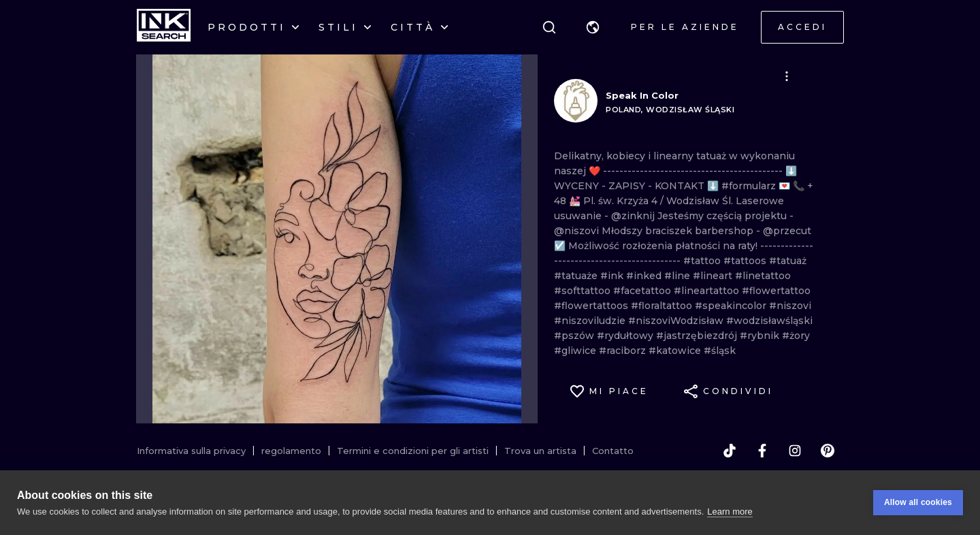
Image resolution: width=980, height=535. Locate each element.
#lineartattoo (708, 291)
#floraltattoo (663, 306)
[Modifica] (787, 76)
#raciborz (624, 351)
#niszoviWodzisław (677, 321)
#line (679, 276)
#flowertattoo (776, 291)
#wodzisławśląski (769, 321)
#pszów (575, 336)
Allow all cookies (918, 502)
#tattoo (703, 261)
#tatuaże (577, 276)
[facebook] (762, 451)
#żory (796, 336)
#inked (645, 276)
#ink (613, 276)
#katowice (676, 351)
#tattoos (746, 261)
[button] (593, 27)
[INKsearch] (164, 27)
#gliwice (576, 351)
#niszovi (790, 306)
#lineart (714, 276)
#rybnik (761, 336)
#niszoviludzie (591, 321)
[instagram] (795, 451)
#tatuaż (788, 261)
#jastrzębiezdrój (698, 336)
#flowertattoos (592, 306)
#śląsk (720, 351)
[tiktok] (730, 451)
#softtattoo (584, 291)
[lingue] (593, 27)
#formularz (750, 186)
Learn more (730, 512)
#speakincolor (732, 306)
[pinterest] (828, 451)
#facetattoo (643, 291)
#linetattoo (763, 276)
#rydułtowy (626, 336)
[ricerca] (549, 27)
